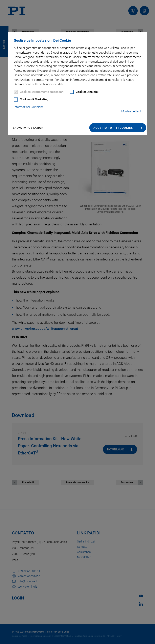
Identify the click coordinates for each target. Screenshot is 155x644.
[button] (118, 128)
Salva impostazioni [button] (29, 128)
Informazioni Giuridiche (29, 107)
